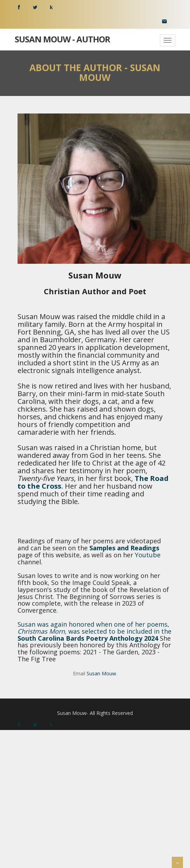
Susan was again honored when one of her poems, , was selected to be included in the (94, 628)
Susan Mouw (101, 673)
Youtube (148, 555)
